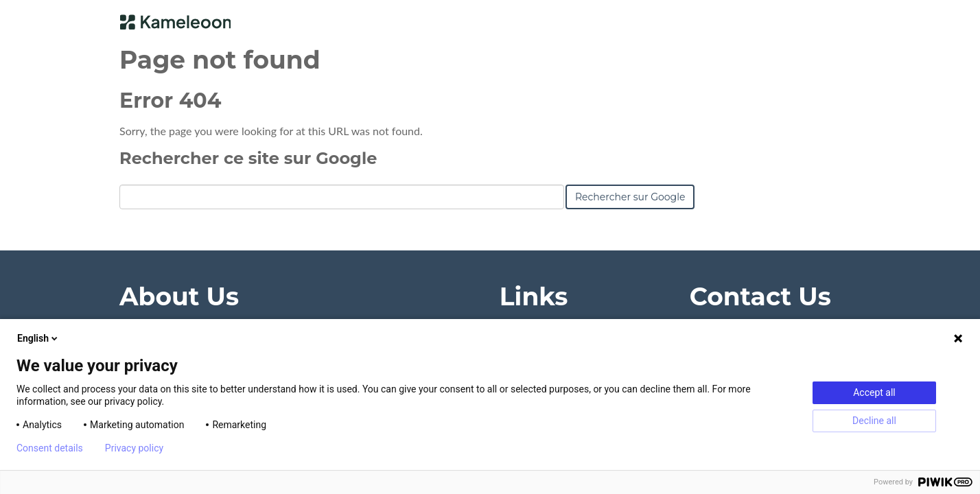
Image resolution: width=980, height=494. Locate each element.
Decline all (874, 421)
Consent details (50, 448)
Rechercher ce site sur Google (248, 158)
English (38, 338)
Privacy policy (134, 448)
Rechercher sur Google (630, 197)
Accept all (874, 392)
